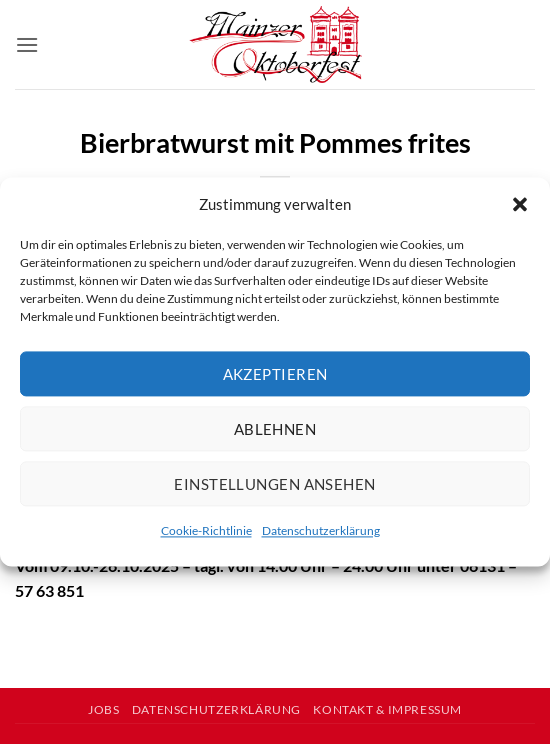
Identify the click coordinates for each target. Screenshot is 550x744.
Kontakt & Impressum (387, 709)
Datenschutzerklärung (321, 530)
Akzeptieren (275, 374)
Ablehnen (275, 429)
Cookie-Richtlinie (206, 530)
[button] (520, 204)
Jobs (103, 709)
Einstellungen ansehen (274, 484)
